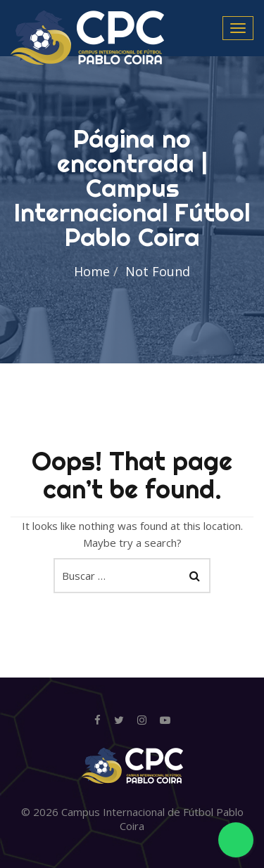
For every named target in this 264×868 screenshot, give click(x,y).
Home (92, 271)
